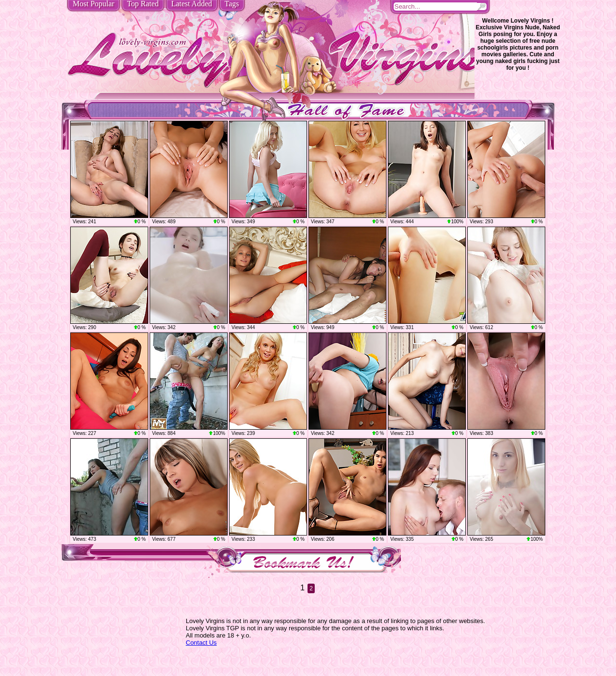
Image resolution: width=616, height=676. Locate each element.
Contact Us (201, 643)
